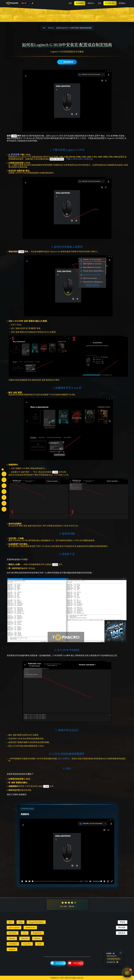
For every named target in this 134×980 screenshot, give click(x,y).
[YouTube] (76, 963)
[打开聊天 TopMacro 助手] (127, 973)
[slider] (55, 881)
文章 (99, 3)
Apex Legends (14, 928)
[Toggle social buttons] (3, 469)
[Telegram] (58, 963)
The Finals (13, 933)
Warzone (24, 938)
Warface (37, 938)
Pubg (20, 922)
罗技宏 (123, 922)
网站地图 (122, 928)
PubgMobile (37, 933)
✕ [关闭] (120, 953)
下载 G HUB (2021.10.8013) (79, 159)
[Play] (22, 881)
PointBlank (13, 944)
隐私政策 (122, 933)
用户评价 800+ (110, 3)
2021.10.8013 (64, 759)
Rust (10, 922)
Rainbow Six (30, 928)
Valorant (12, 938)
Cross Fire (27, 944)
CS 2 (25, 933)
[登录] (33, 3)
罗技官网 (15, 155)
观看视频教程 (67, 62)
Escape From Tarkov (36, 922)
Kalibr (40, 944)
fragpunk (12, 949)
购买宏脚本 (80, 3)
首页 (70, 3)
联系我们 (122, 3)
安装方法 (91, 3)
